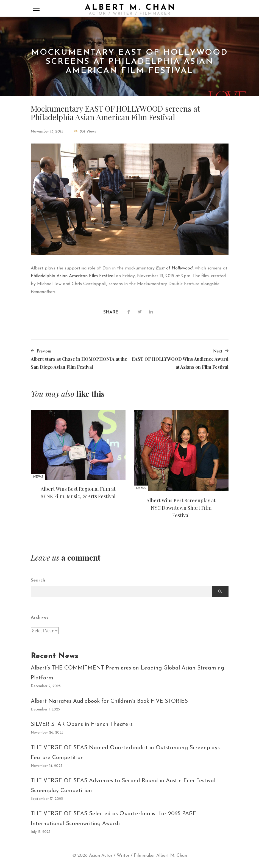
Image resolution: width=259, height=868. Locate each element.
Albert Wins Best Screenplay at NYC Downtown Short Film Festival (181, 508)
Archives (40, 618)
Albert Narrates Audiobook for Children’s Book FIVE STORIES (109, 701)
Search (38, 580)
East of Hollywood (174, 268)
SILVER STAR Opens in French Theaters (82, 724)
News (38, 477)
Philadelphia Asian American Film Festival (73, 276)
